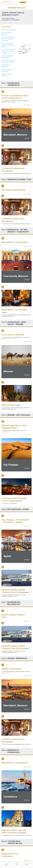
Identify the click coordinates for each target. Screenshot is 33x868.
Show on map (11, 102)
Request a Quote (7, 2)
